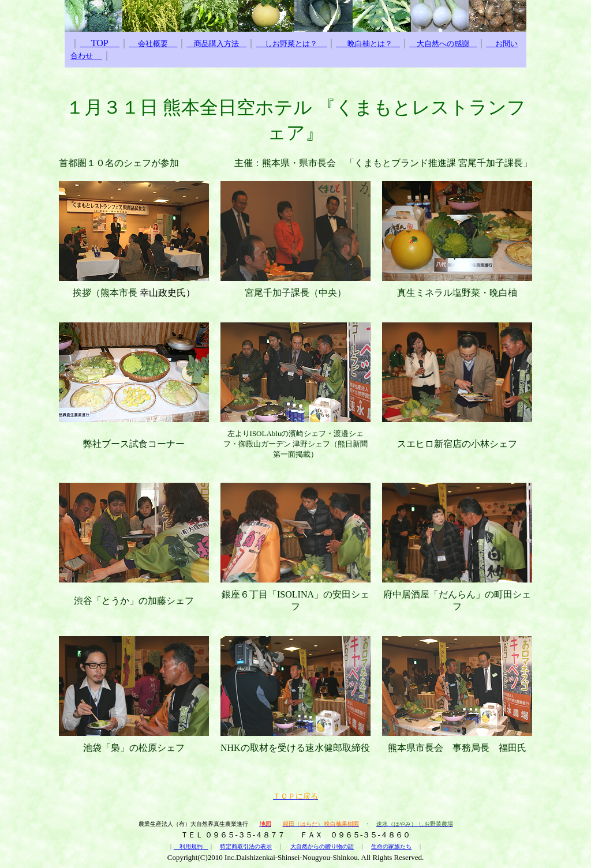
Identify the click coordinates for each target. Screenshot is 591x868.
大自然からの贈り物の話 (322, 846)
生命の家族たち (391, 846)
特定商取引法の (240, 846)
